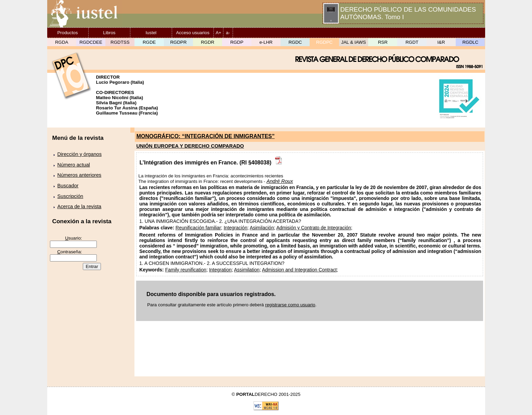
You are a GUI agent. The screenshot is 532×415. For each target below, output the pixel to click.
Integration (220, 270)
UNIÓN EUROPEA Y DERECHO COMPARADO (190, 146)
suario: (74, 238)
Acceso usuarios (193, 33)
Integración (236, 228)
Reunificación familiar (198, 228)
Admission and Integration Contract (299, 270)
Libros (109, 33)
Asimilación (262, 228)
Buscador (68, 186)
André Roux (280, 181)
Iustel (151, 33)
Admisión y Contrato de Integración (314, 228)
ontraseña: (70, 252)
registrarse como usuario (290, 305)
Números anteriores (80, 175)
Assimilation (247, 270)
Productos (67, 33)
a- (228, 33)
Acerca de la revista (80, 206)
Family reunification (186, 270)
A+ (218, 33)
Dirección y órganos (80, 154)
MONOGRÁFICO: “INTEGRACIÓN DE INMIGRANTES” (206, 136)
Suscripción (70, 196)
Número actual (74, 165)
